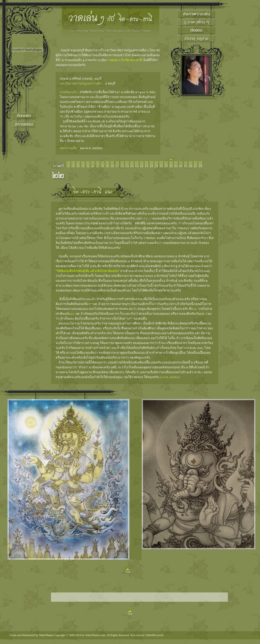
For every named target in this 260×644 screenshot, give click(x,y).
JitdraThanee (46, 635)
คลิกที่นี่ (140, 223)
